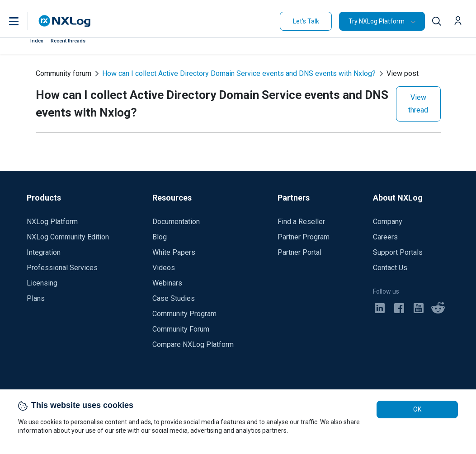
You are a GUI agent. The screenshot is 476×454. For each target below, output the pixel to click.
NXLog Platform (52, 222)
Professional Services (62, 268)
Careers (385, 237)
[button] (23, 21)
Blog (160, 237)
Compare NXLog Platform (193, 344)
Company (388, 222)
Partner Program (304, 237)
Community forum (64, 73)
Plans (36, 298)
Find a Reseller (301, 222)
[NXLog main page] (65, 21)
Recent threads (68, 41)
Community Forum (181, 329)
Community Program (184, 314)
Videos (164, 268)
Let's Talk (306, 21)
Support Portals (398, 252)
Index (37, 41)
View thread (418, 104)
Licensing (42, 283)
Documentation (176, 222)
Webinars (167, 283)
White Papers (174, 252)
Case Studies (174, 298)
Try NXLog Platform (377, 21)
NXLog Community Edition (68, 237)
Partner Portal (299, 252)
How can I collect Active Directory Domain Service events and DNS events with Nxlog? (239, 73)
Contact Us (390, 268)
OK (417, 409)
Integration (44, 252)
